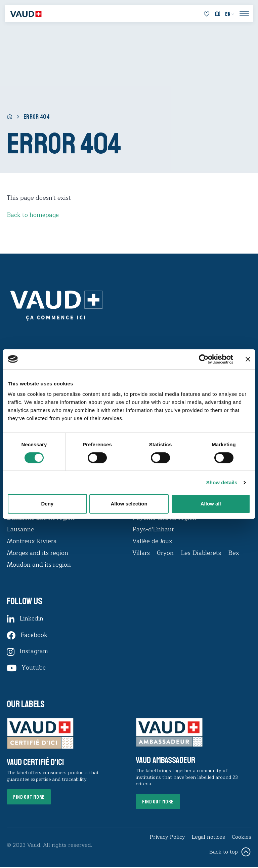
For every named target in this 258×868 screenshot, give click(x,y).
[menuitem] (230, 14)
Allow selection (129, 504)
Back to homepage (33, 215)
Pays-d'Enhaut (153, 529)
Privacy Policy (167, 838)
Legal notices (208, 838)
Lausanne (20, 529)
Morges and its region (38, 553)
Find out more (30, 798)
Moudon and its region (40, 564)
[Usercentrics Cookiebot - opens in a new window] (204, 359)
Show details (222, 482)
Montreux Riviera (32, 541)
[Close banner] (248, 359)
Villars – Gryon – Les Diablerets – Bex (187, 553)
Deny (47, 504)
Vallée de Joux (152, 541)
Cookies (241, 838)
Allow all (211, 504)
